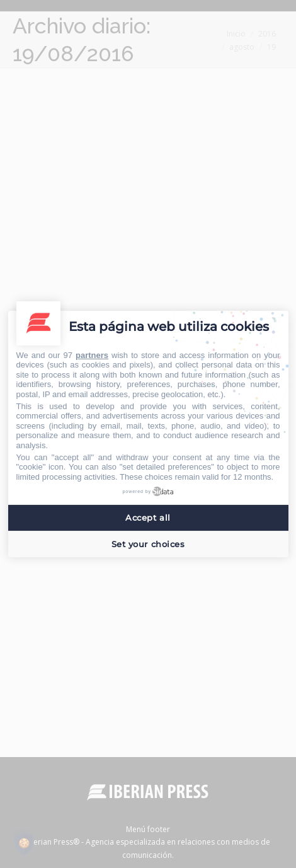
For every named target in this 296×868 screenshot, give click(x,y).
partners (92, 355)
